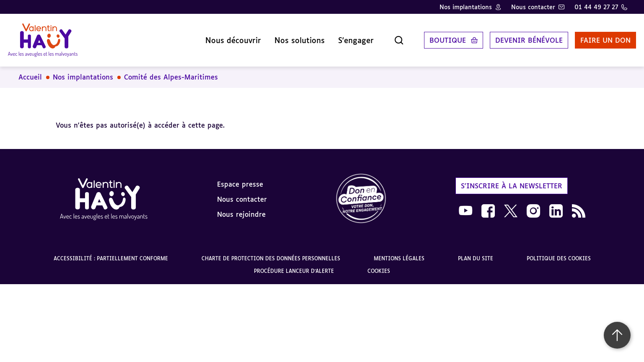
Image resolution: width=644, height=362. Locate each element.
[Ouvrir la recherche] (390, 37)
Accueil (30, 71)
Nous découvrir (224, 37)
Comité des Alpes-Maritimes (171, 71)
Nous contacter (533, 7)
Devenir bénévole (520, 37)
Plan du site (476, 253)
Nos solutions (291, 37)
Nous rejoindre (241, 208)
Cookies (379, 265)
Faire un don (597, 37)
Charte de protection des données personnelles (271, 253)
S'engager (347, 37)
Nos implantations (466, 7)
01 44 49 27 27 (596, 7)
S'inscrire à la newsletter (512, 180)
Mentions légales (399, 253)
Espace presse (240, 178)
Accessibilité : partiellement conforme (111, 253)
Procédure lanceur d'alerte (294, 265)
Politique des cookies (559, 253)
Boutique (439, 37)
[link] (361, 193)
